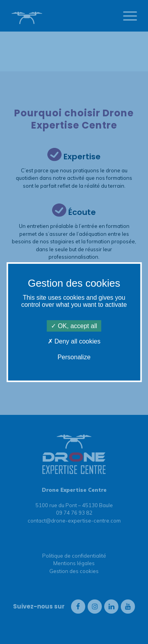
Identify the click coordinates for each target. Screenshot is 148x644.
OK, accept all (74, 326)
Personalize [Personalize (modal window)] (74, 357)
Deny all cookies (74, 341)
